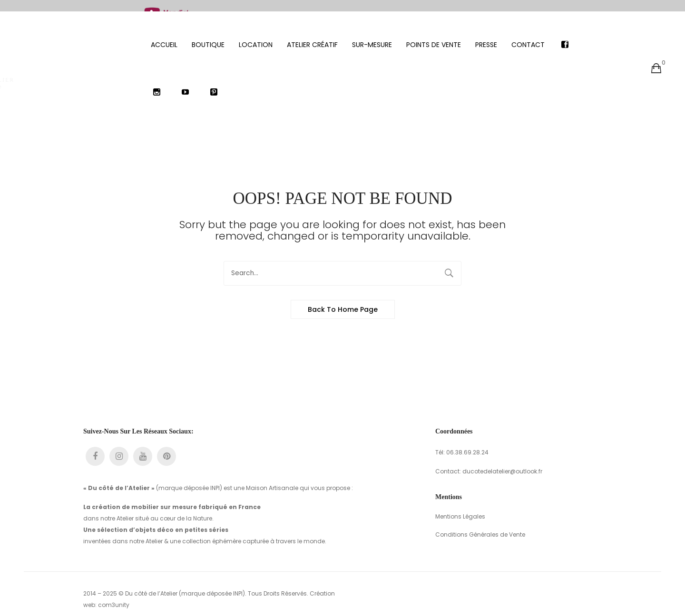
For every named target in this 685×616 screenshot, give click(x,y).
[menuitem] (164, 33)
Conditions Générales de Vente (480, 523)
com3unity (114, 593)
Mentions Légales (460, 505)
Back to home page (343, 298)
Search (449, 262)
